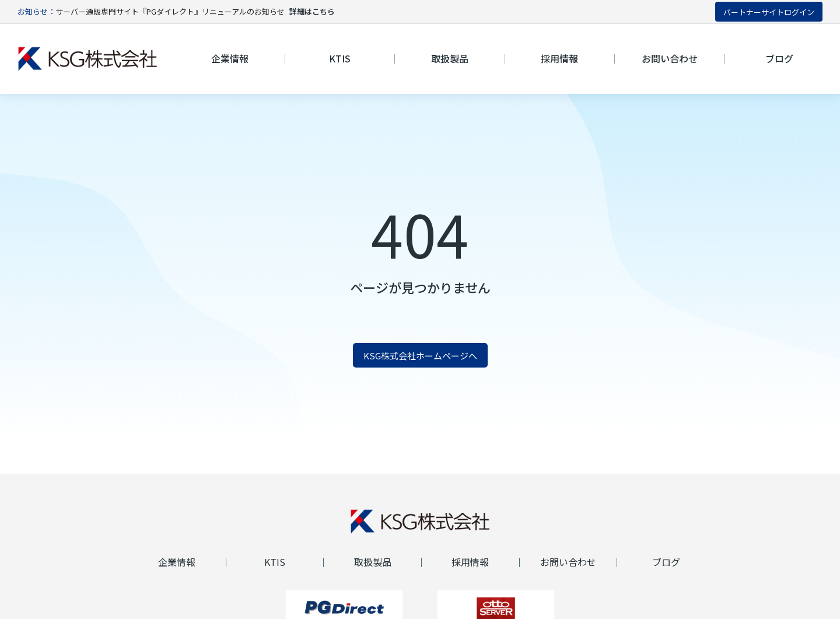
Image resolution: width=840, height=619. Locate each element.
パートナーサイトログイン (769, 12)
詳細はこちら (312, 11)
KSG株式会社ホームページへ (420, 356)
